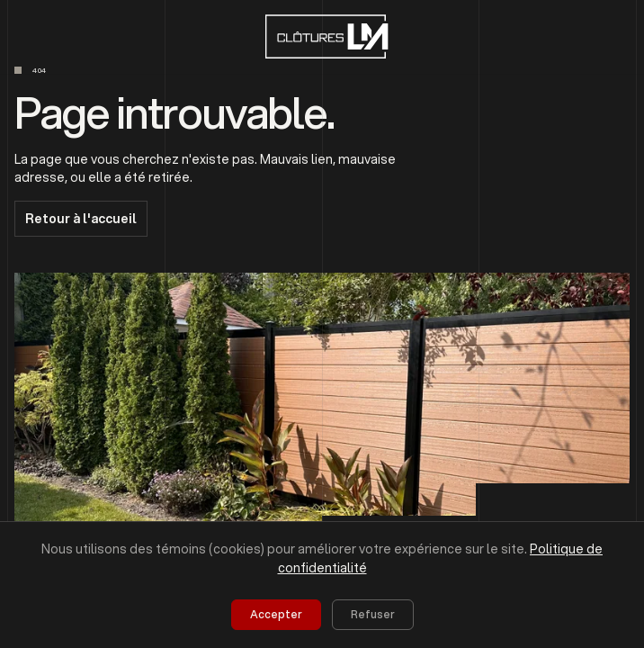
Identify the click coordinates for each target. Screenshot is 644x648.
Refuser (373, 614)
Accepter (276, 614)
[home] (322, 37)
